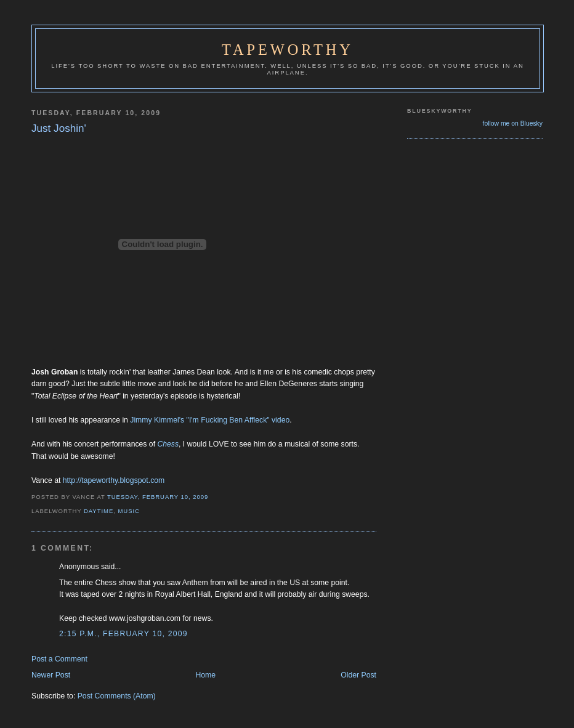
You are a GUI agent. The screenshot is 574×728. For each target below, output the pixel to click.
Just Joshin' (59, 128)
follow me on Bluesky (513, 123)
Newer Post (51, 675)
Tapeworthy (288, 50)
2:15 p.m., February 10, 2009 (123, 634)
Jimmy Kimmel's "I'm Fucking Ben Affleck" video (210, 420)
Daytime (99, 511)
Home (205, 675)
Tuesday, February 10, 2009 (158, 497)
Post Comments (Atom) (117, 696)
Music (128, 511)
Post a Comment (59, 659)
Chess (168, 444)
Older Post (358, 675)
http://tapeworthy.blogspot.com (114, 480)
